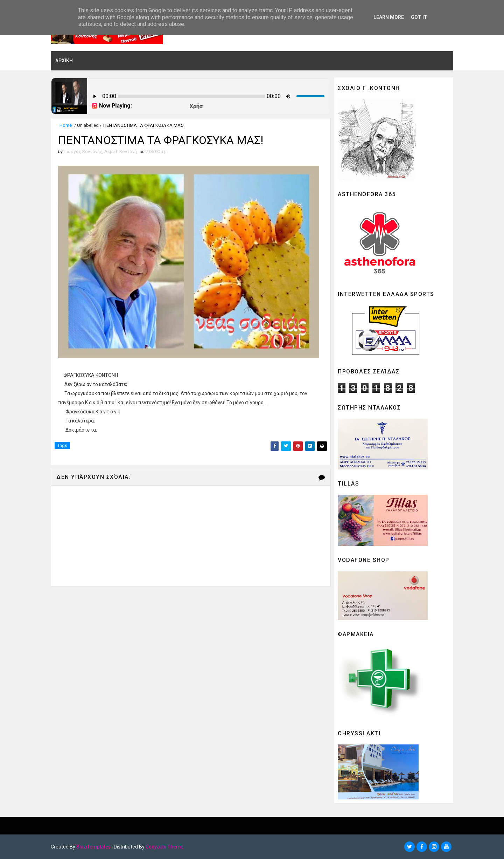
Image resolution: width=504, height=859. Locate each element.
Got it (419, 17)
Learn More (389, 17)
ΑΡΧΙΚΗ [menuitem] (64, 61)
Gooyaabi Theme (164, 847)
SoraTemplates (93, 847)
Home (66, 125)
